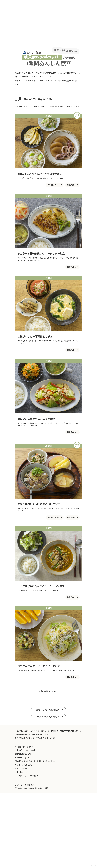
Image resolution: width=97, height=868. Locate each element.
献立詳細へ (72, 185)
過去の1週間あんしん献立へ (49, 691)
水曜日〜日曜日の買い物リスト (50, 717)
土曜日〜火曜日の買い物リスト (50, 710)
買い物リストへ (55, 185)
